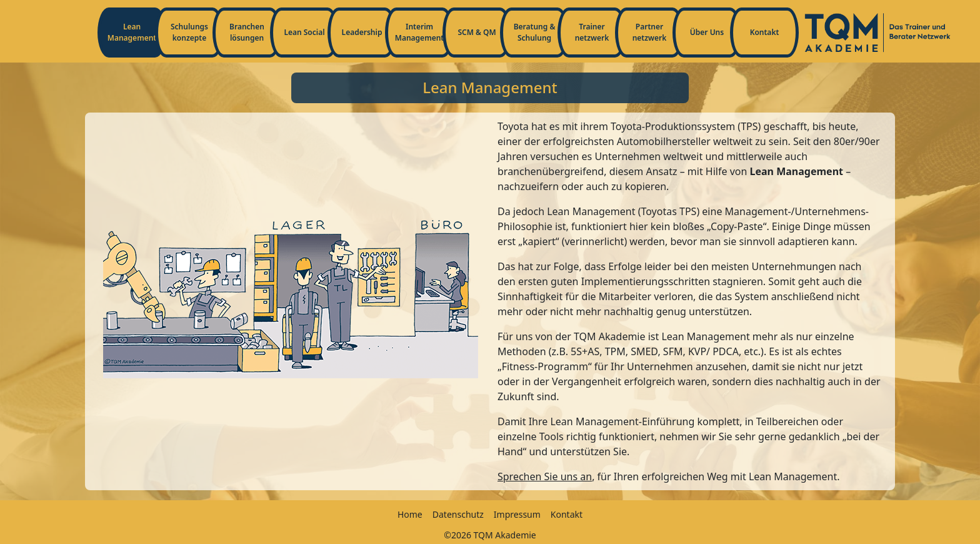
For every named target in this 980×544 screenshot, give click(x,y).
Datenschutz (458, 514)
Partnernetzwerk (650, 32)
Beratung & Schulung (535, 32)
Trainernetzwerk (592, 32)
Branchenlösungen (247, 32)
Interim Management (419, 32)
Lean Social (304, 32)
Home (410, 514)
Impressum (517, 514)
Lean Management (132, 32)
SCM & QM (477, 32)
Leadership (362, 32)
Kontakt (765, 32)
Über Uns (707, 32)
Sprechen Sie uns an (545, 476)
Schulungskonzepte (189, 32)
